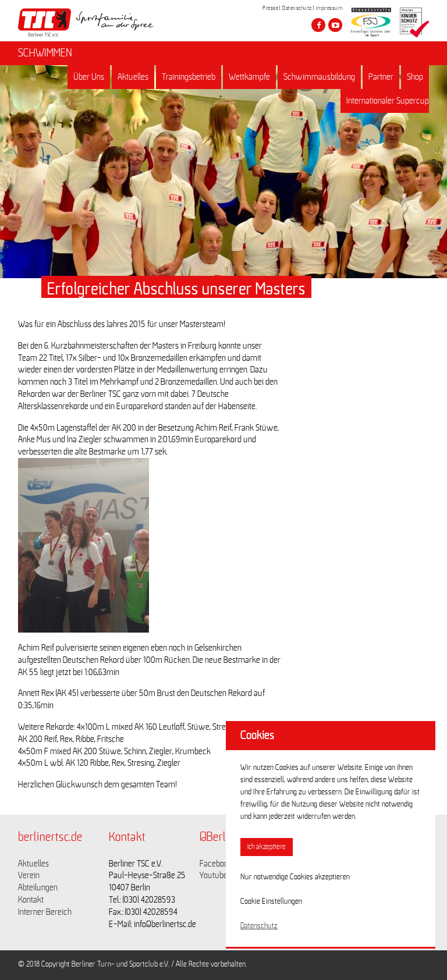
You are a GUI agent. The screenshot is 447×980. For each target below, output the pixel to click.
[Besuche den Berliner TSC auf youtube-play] (335, 25)
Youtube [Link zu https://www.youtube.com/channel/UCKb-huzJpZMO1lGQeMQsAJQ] (214, 875)
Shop (415, 77)
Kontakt (31, 900)
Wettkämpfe (249, 77)
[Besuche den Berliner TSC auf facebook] (318, 25)
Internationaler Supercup (388, 101)
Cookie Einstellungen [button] (271, 901)
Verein (29, 875)
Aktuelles (133, 77)
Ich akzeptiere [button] (267, 847)
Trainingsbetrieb (189, 77)
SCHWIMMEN (45, 53)
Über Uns (89, 77)
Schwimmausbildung (319, 77)
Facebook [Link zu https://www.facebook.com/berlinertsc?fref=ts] (216, 864)
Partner (381, 77)
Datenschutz (297, 8)
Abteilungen (38, 887)
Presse (270, 8)
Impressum (329, 8)
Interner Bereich (45, 912)
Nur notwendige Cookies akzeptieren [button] (295, 877)
